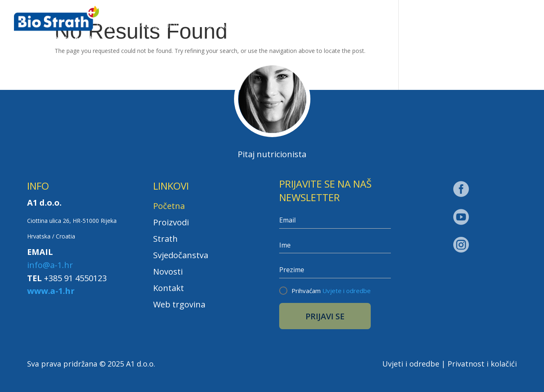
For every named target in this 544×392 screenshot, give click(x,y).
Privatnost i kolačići (482, 364)
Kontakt (422, 26)
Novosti (366, 26)
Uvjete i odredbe (347, 291)
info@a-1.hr (50, 265)
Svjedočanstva (297, 26)
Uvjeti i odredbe (411, 364)
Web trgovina (497, 25)
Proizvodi (158, 26)
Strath (222, 26)
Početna (99, 26)
